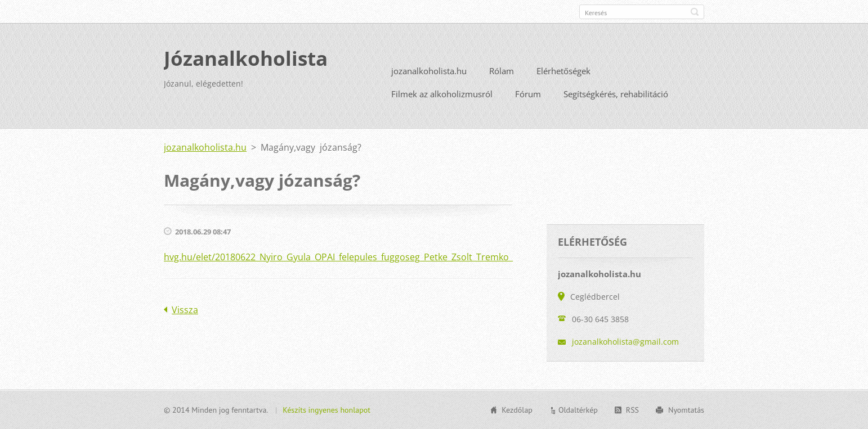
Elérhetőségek (563, 71)
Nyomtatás (686, 410)
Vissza (185, 310)
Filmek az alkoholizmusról (442, 94)
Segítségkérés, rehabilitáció (616, 94)
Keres (695, 12)
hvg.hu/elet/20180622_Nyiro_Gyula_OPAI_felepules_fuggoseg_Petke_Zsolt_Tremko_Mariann (356, 257)
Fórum (528, 94)
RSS (632, 410)
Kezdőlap (517, 410)
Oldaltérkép (578, 410)
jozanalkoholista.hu (429, 71)
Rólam (502, 71)
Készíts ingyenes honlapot (326, 410)
